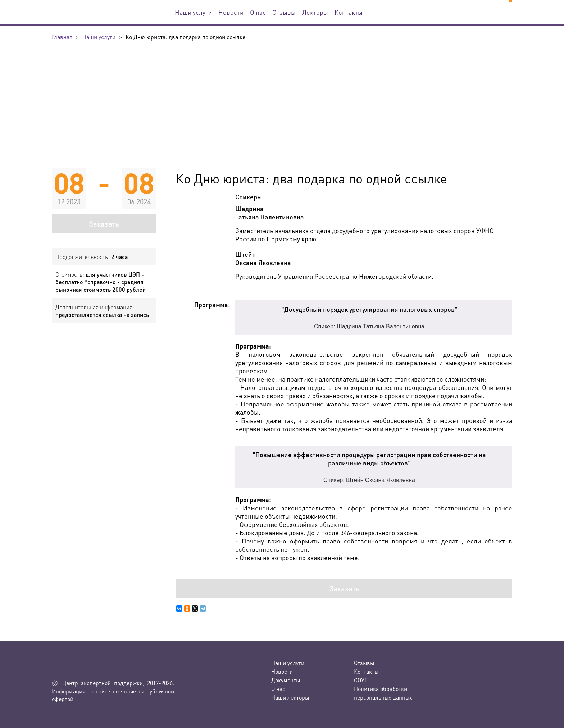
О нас (258, 12)
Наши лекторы (290, 697)
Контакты (349, 12)
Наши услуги (193, 12)
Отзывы (284, 12)
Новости (231, 12)
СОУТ (361, 680)
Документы (286, 680)
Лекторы (315, 12)
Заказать (104, 224)
